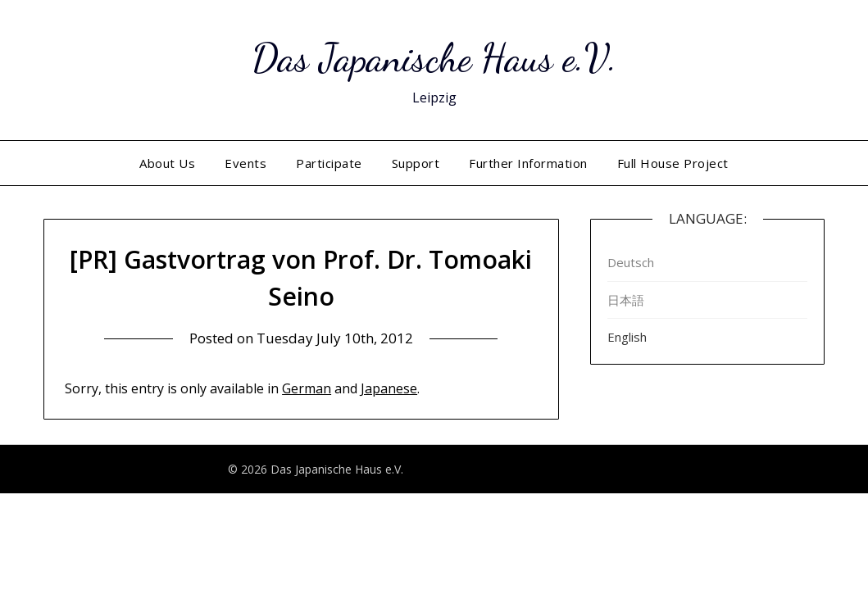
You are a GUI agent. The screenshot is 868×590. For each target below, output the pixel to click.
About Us (167, 163)
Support (416, 163)
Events (245, 163)
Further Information (528, 163)
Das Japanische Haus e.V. (434, 58)
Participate (329, 163)
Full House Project (673, 163)
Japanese (389, 388)
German (307, 388)
